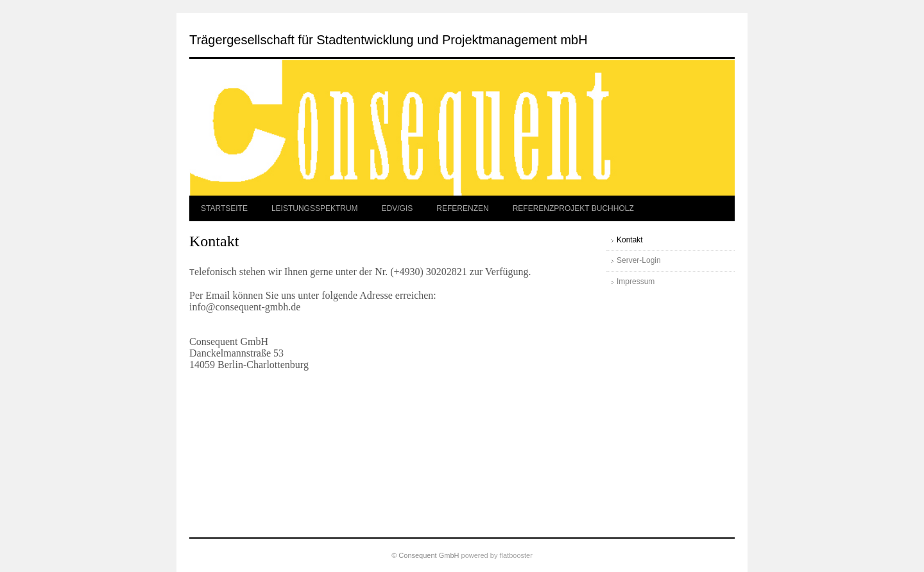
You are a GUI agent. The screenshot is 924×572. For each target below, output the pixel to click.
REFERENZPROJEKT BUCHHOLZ (573, 208)
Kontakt (630, 240)
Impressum (636, 282)
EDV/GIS (398, 208)
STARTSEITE (224, 208)
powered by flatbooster (497, 555)
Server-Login (639, 260)
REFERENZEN (462, 208)
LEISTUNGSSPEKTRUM (315, 208)
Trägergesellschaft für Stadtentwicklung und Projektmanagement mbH (389, 40)
